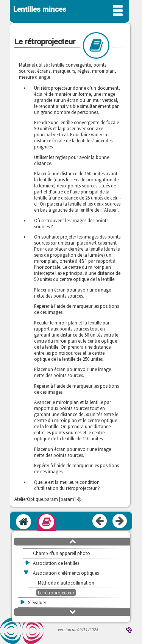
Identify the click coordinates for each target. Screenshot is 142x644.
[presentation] (83, 261)
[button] (73, 541)
